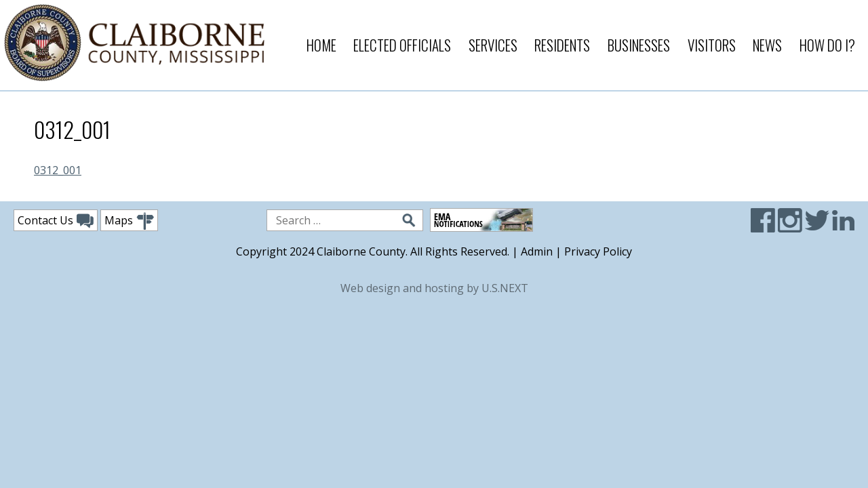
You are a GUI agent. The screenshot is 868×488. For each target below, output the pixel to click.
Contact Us (56, 221)
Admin (537, 251)
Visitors (712, 45)
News (767, 45)
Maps (129, 221)
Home (321, 45)
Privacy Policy (598, 251)
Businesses (639, 45)
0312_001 (58, 170)
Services (493, 45)
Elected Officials (402, 45)
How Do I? (827, 45)
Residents (562, 45)
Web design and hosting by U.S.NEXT (434, 288)
